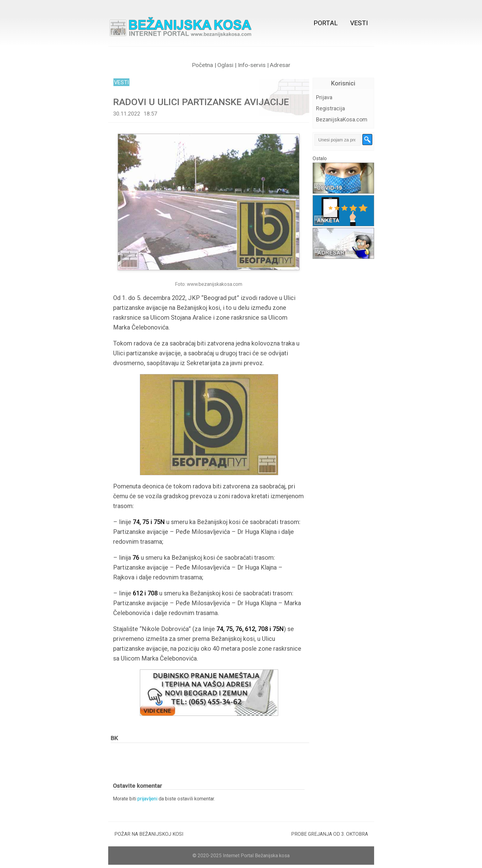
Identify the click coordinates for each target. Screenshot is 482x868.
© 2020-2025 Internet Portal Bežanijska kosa (241, 856)
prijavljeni (147, 799)
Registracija (330, 108)
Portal (326, 23)
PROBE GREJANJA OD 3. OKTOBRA (330, 834)
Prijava (324, 97)
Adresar (280, 65)
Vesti (359, 23)
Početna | (204, 65)
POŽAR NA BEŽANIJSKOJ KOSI (149, 834)
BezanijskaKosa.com (342, 119)
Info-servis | (253, 65)
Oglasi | (227, 65)
